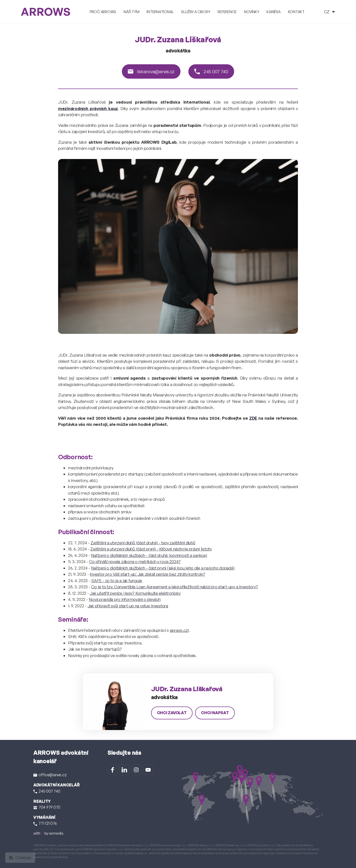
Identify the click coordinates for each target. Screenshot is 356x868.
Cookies (20, 857)
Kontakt (296, 12)
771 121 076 (45, 823)
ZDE (253, 418)
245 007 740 (211, 71)
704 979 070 (47, 807)
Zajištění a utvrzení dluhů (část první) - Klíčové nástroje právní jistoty (151, 549)
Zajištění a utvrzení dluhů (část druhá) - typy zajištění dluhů (143, 543)
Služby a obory (196, 12)
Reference (227, 12)
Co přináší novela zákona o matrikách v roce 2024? (135, 561)
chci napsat (215, 713)
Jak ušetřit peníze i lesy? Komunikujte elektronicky (135, 593)
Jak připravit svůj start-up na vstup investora (128, 606)
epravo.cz (179, 630)
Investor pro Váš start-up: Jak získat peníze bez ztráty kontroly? (147, 574)
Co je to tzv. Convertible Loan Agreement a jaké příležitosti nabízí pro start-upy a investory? (175, 587)
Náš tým (131, 12)
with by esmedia (48, 833)
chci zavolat (172, 713)
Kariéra (273, 12)
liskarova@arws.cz (151, 71)
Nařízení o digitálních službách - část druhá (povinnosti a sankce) (149, 555)
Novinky (252, 12)
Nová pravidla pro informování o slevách (125, 599)
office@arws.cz (50, 775)
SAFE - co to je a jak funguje (117, 581)
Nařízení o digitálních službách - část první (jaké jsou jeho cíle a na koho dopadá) (163, 568)
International (160, 12)
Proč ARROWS (103, 12)
